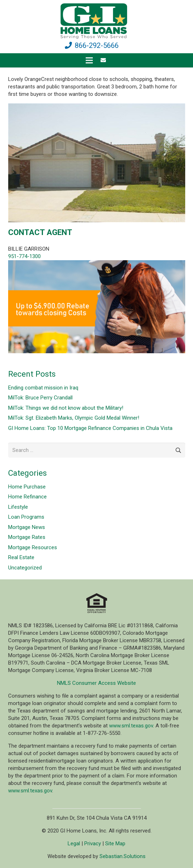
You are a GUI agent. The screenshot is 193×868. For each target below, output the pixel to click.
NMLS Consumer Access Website (96, 683)
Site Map (115, 844)
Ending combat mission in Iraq (43, 388)
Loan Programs (26, 517)
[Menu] (89, 60)
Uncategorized (25, 568)
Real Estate (21, 557)
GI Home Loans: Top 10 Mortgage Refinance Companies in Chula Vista (90, 428)
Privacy (93, 844)
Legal (74, 844)
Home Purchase (27, 487)
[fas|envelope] (104, 60)
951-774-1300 (24, 256)
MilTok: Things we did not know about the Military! (66, 408)
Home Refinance (27, 497)
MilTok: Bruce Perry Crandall (40, 398)
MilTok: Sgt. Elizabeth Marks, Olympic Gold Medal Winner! (74, 418)
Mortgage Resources (33, 547)
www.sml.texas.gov (131, 726)
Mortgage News (27, 527)
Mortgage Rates (27, 537)
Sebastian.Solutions (123, 856)
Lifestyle (18, 507)
